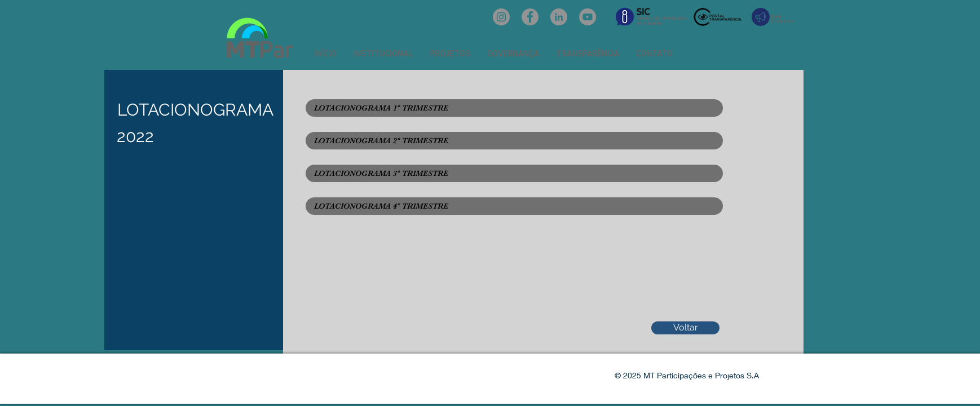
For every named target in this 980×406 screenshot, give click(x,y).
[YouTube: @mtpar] (588, 17)
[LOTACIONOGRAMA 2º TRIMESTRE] (514, 141)
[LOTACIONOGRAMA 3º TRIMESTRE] (514, 173)
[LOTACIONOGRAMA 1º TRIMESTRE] (514, 108)
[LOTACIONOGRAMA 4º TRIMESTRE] (514, 206)
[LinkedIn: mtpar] (559, 17)
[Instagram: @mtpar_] (501, 17)
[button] (383, 53)
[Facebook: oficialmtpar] (530, 17)
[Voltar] (685, 328)
